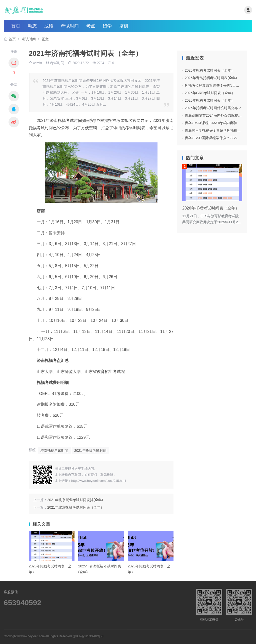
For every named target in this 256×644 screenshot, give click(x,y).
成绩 (49, 26)
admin (38, 62)
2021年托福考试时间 (90, 451)
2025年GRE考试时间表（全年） (210, 93)
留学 (107, 26)
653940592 (22, 603)
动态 (32, 26)
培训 (124, 26)
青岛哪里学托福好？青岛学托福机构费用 (216, 130)
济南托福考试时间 (54, 451)
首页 (16, 26)
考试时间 (70, 26)
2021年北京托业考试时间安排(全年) (75, 500)
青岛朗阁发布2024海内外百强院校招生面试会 (220, 115)
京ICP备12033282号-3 (88, 636)
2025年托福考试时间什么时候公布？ (213, 108)
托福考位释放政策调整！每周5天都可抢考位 (219, 85)
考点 (91, 26)
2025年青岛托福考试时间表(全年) (211, 78)
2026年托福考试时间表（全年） (210, 70)
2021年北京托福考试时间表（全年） (76, 507)
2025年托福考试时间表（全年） (210, 100)
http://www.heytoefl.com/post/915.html (99, 481)
